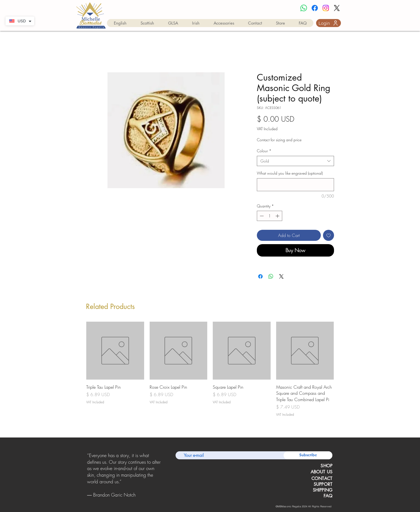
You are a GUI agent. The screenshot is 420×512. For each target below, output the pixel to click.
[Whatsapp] (304, 8)
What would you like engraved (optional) (290, 173)
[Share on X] (281, 276)
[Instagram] (326, 8)
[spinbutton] (270, 216)
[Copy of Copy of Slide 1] (124, 499)
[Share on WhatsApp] (271, 276)
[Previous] (88, 475)
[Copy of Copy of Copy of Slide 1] (131, 499)
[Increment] (278, 216)
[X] (337, 8)
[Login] (329, 23)
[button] (120, 23)
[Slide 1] (117, 499)
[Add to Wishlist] (329, 235)
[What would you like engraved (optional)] (295, 185)
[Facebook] (315, 8)
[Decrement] (261, 216)
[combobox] (295, 161)
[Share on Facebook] (260, 276)
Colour (264, 151)
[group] (210, 369)
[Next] (160, 475)
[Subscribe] (308, 455)
